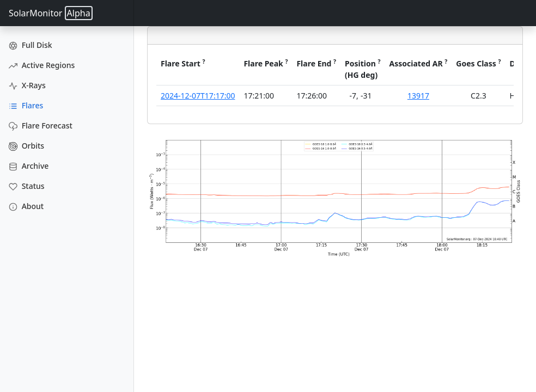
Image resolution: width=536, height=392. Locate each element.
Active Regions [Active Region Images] (42, 65)
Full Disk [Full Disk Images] (31, 45)
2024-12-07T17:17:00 (198, 96)
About (26, 206)
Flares (26, 105)
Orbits (26, 146)
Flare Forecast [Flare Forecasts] (41, 125)
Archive (29, 166)
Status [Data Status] (27, 186)
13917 (418, 96)
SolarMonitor (51, 13)
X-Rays (27, 85)
